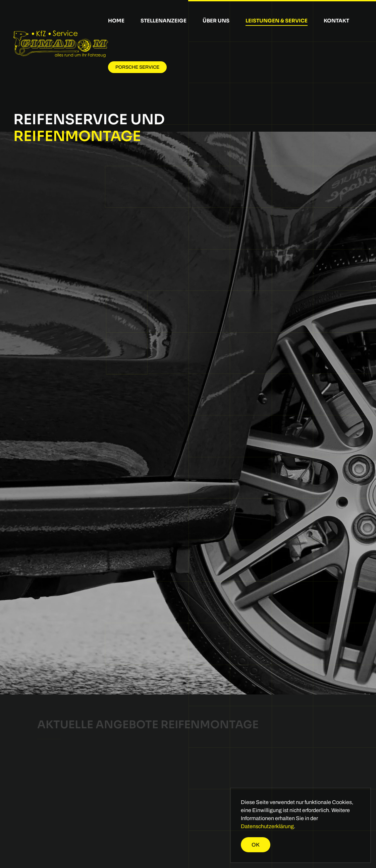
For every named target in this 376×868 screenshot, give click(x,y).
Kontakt (336, 21)
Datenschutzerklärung (267, 826)
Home (116, 21)
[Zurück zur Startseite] (61, 44)
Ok (256, 845)
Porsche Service (137, 67)
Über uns (216, 21)
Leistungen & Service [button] (277, 21)
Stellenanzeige (164, 21)
